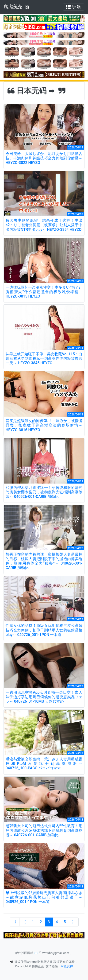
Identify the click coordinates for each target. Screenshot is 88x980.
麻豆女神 (67, 966)
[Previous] (24, 922)
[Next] (74, 922)
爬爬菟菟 (13, 7)
